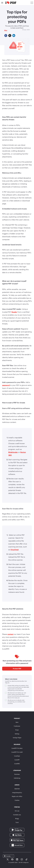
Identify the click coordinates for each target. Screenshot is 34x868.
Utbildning (17, 778)
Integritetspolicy (17, 793)
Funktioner (17, 726)
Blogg (17, 819)
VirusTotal (15, 550)
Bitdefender (13, 452)
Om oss (17, 811)
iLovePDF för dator (17, 748)
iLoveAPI (17, 760)
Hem (17, 722)
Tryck (17, 822)
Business (17, 774)
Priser (17, 730)
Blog (6, 30)
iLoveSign (17, 756)
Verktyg (17, 734)
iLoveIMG (17, 764)
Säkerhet (17, 789)
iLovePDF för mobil (17, 752)
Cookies (17, 800)
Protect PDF (17, 669)
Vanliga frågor (17, 738)
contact (11, 634)
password (6, 385)
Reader (14, 312)
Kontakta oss (17, 815)
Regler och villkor (17, 796)
